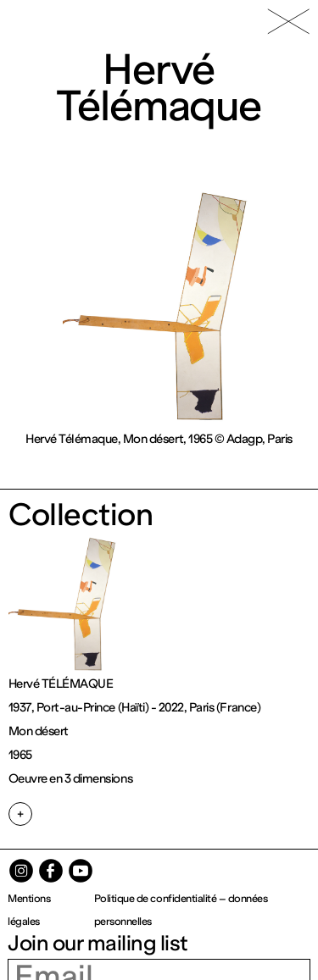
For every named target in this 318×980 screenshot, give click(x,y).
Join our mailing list (98, 943)
